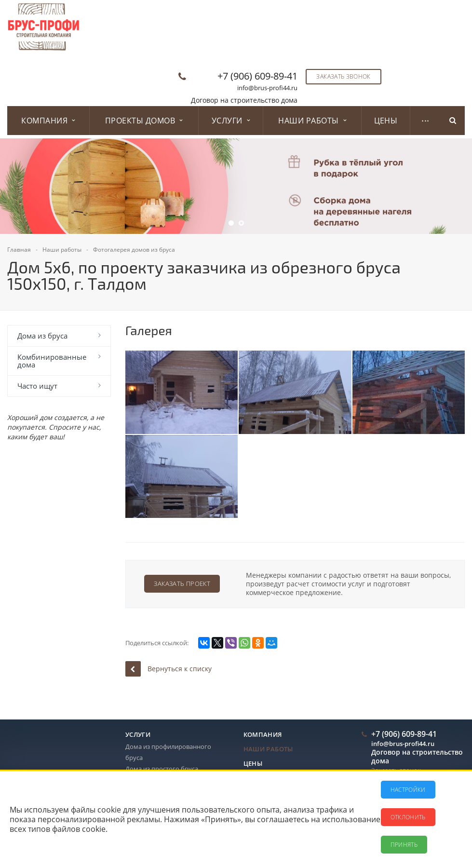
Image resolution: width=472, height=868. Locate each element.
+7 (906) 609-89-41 (257, 76)
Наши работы (312, 121)
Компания (48, 121)
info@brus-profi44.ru (267, 88)
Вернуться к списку (169, 669)
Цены (386, 121)
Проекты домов (144, 121)
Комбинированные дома (52, 361)
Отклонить (408, 817)
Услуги (231, 121)
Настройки (408, 790)
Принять (404, 845)
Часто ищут (37, 386)
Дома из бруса (42, 336)
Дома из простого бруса (162, 769)
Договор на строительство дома (244, 100)
